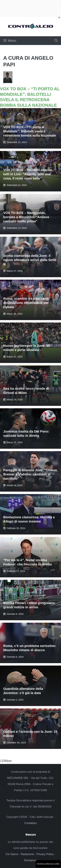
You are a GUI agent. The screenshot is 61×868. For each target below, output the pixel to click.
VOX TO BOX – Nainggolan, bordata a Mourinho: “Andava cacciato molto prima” (26, 217)
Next (8, 761)
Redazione (27, 854)
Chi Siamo (12, 854)
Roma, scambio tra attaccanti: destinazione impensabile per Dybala (26, 303)
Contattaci (30, 823)
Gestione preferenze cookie (48, 864)
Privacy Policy (45, 854)
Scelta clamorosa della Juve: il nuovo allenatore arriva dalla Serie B (30, 260)
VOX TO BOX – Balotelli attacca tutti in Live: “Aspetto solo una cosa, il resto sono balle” (28, 174)
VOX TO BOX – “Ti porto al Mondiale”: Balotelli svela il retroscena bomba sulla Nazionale (30, 131)
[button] (56, 41)
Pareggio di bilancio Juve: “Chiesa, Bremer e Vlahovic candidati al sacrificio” (30, 474)
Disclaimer (30, 860)
